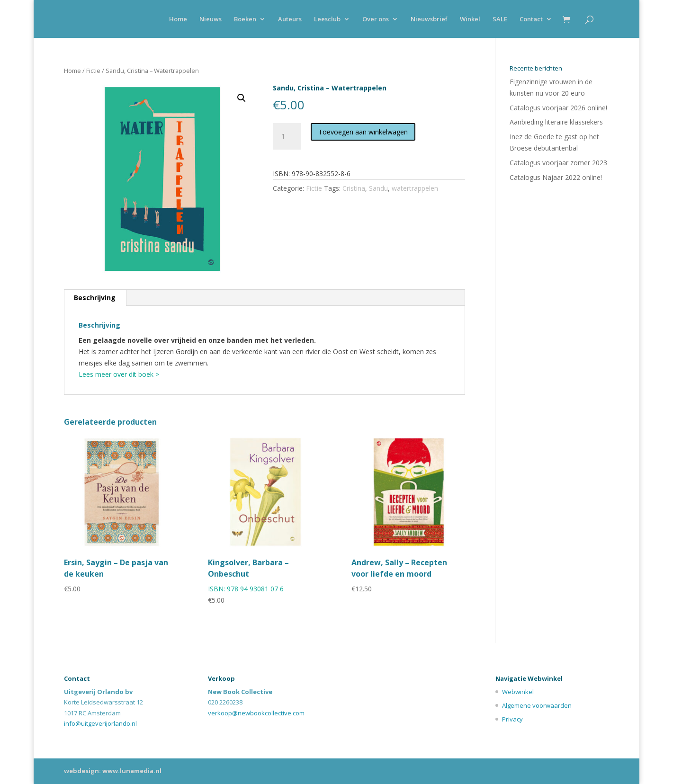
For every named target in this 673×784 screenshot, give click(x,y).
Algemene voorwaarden (537, 705)
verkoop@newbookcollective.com (256, 713)
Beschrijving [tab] (95, 298)
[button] (242, 98)
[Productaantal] (287, 136)
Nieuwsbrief (429, 19)
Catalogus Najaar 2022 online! (556, 177)
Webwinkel (518, 692)
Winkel (470, 19)
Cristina (354, 188)
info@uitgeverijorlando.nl (100, 723)
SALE (500, 19)
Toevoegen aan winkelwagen (363, 132)
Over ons (376, 19)
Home (178, 19)
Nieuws (211, 19)
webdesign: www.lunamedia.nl (113, 771)
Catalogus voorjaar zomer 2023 (558, 163)
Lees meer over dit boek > (119, 374)
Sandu (378, 188)
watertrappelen (415, 188)
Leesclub (327, 19)
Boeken (245, 19)
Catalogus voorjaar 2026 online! (558, 108)
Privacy (512, 719)
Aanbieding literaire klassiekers (556, 122)
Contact (531, 19)
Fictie (93, 71)
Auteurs (290, 19)
